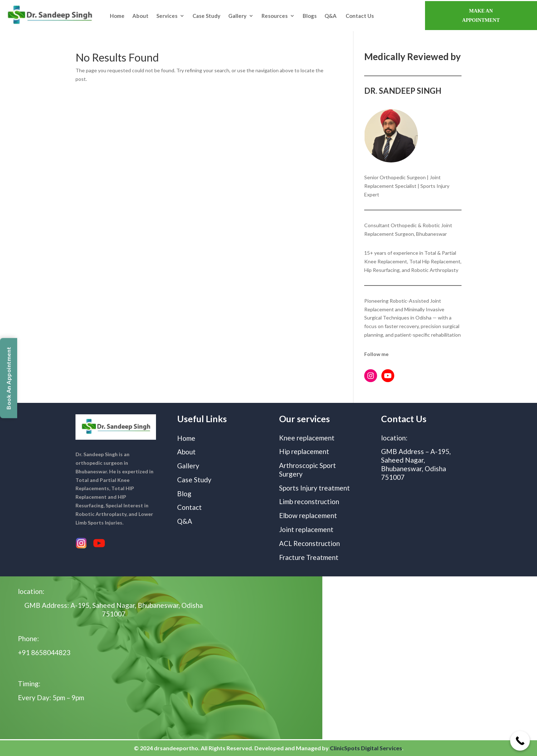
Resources (275, 16)
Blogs (310, 16)
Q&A (331, 16)
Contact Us (360, 16)
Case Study (206, 16)
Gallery (237, 16)
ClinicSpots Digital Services (366, 748)
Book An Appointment (8, 378)
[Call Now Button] (520, 741)
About (140, 16)
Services (167, 16)
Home (117, 16)
